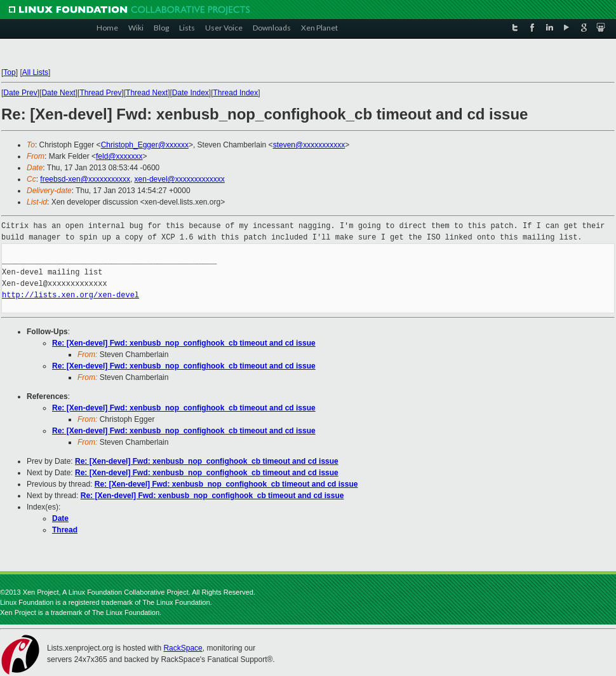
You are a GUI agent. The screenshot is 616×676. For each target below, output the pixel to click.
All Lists (35, 72)
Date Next (58, 93)
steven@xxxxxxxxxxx (309, 145)
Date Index (191, 93)
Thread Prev (100, 93)
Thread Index (236, 93)
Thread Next (147, 93)
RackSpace (183, 648)
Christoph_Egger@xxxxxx (145, 145)
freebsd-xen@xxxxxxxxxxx (85, 179)
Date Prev (20, 93)
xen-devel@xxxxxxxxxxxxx (180, 179)
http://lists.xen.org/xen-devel (70, 295)
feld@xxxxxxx (119, 156)
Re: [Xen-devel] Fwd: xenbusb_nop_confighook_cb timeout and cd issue (184, 343)
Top (9, 72)
